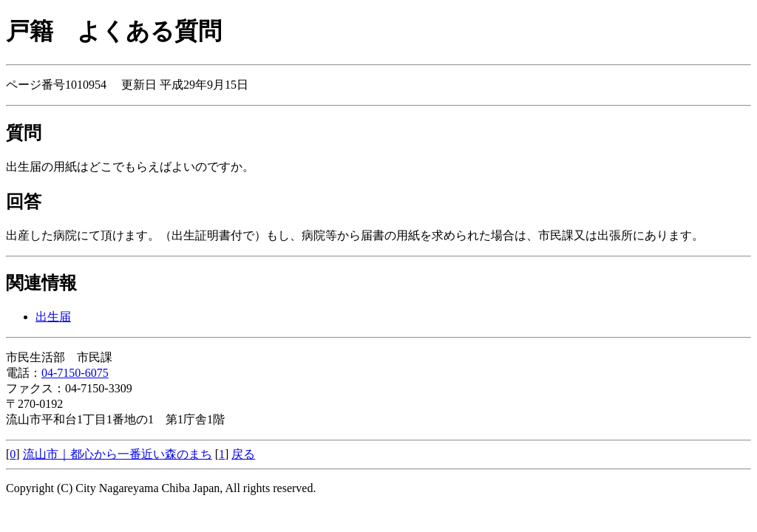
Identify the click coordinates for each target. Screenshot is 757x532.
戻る (243, 454)
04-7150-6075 (75, 373)
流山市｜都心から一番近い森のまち (118, 454)
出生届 (53, 317)
